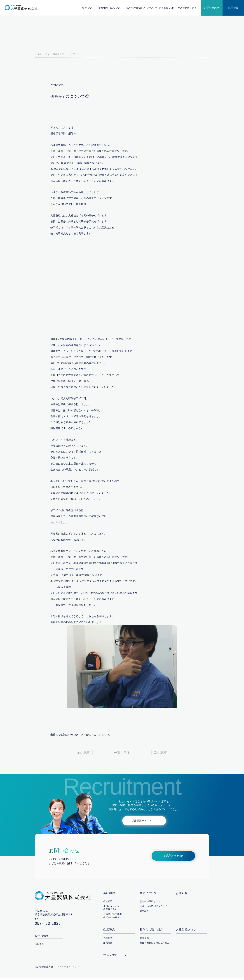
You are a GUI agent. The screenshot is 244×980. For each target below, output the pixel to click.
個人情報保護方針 (44, 969)
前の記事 (84, 755)
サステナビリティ (187, 8)
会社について (89, 8)
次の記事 (160, 755)
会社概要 (109, 896)
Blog (47, 57)
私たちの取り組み (136, 8)
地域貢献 (144, 940)
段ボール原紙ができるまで (153, 909)
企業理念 (103, 8)
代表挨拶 (108, 940)
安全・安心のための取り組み (155, 945)
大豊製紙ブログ (167, 8)
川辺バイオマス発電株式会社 (111, 910)
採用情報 (233, 8)
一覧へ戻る (122, 755)
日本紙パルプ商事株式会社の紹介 (113, 918)
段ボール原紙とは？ (150, 904)
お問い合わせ (212, 8)
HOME (38, 57)
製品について (117, 8)
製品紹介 (144, 914)
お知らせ (152, 8)
